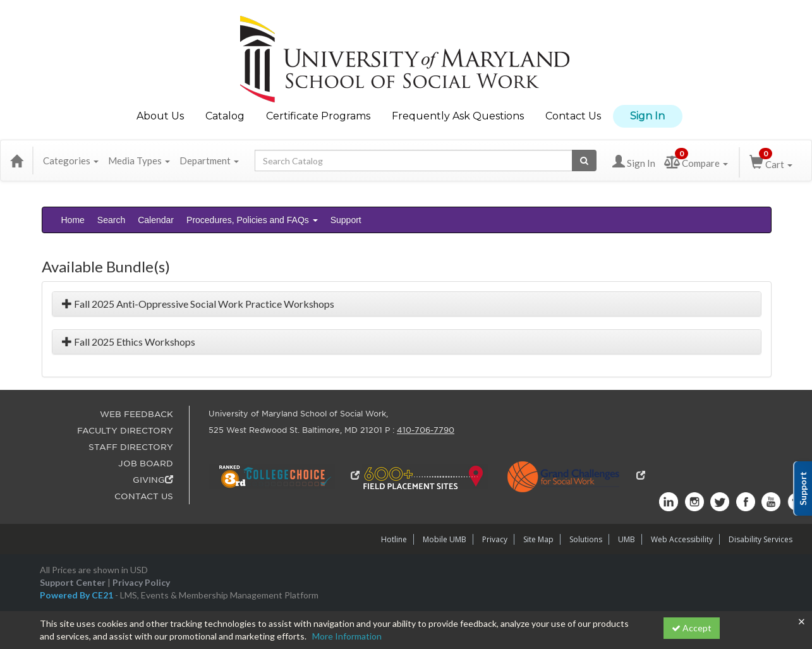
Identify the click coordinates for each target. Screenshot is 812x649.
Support (346, 220)
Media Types (139, 161)
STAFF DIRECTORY (131, 447)
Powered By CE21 (77, 595)
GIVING (153, 480)
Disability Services (760, 539)
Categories (71, 161)
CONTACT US (144, 496)
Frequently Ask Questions (458, 116)
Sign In (647, 116)
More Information (347, 636)
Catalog (225, 116)
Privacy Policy (141, 582)
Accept (692, 628)
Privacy (495, 539)
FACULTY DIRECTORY (125, 431)
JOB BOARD (146, 464)
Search (111, 220)
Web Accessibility (682, 539)
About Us (160, 116)
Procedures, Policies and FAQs (252, 220)
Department (209, 161)
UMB (627, 539)
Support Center (73, 582)
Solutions (586, 539)
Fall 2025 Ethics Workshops (129, 342)
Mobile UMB (445, 539)
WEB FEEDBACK (136, 414)
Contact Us (573, 116)
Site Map (538, 539)
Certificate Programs (318, 116)
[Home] (16, 161)
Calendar (156, 220)
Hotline (394, 539)
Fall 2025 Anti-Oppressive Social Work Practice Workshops (198, 304)
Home (73, 220)
